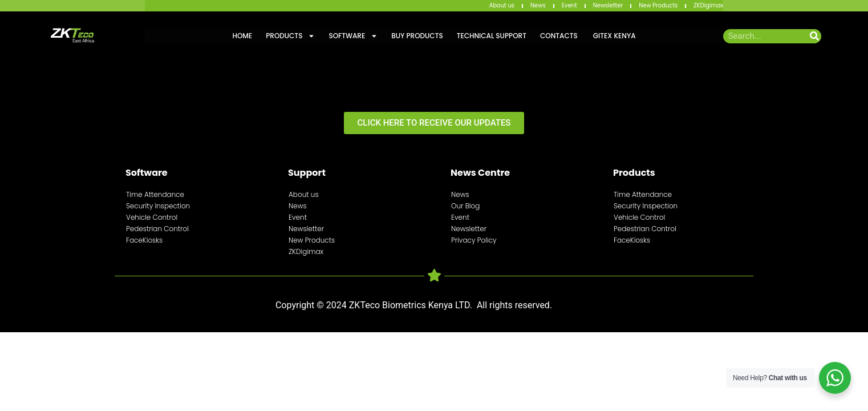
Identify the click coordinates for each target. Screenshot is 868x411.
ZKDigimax (708, 5)
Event (569, 5)
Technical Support (492, 36)
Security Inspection (158, 206)
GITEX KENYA (614, 36)
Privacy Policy (474, 240)
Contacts (559, 36)
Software (353, 36)
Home (242, 36)
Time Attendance (155, 194)
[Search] (814, 36)
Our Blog (465, 206)
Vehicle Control (152, 217)
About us (502, 5)
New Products (658, 5)
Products (290, 36)
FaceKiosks (144, 240)
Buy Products (417, 36)
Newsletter (608, 5)
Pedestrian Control (157, 229)
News (538, 5)
